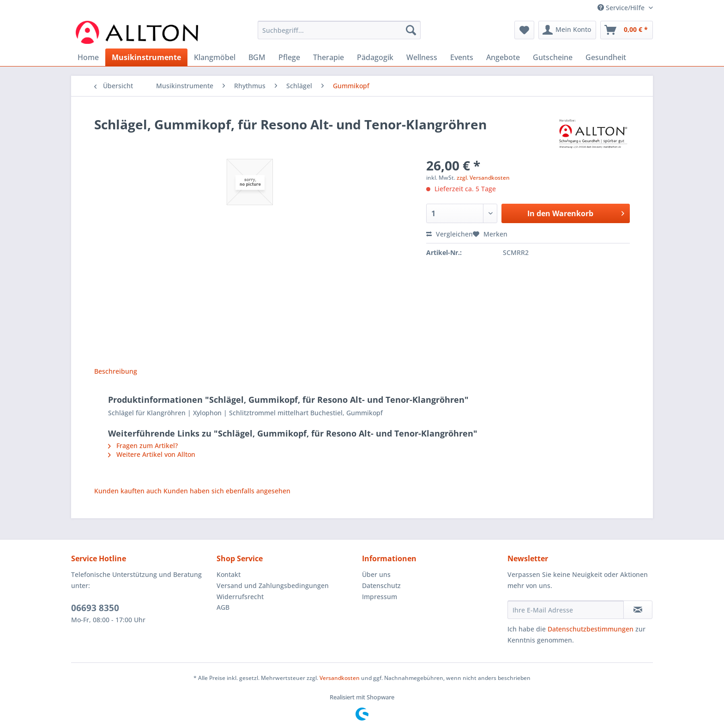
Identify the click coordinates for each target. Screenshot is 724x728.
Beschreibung (116, 371)
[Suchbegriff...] (339, 30)
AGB (223, 607)
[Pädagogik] (375, 57)
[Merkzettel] (524, 30)
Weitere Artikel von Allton (152, 454)
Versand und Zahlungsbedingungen (273, 585)
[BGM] (257, 57)
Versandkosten (340, 678)
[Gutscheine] (553, 57)
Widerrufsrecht (240, 597)
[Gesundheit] (606, 57)
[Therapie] (329, 57)
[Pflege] (289, 57)
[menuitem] (339, 34)
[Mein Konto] (567, 30)
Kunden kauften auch (128, 491)
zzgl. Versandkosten (483, 178)
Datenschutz (381, 585)
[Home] (88, 57)
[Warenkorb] (627, 30)
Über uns (376, 574)
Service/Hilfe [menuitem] (622, 8)
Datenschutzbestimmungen (591, 629)
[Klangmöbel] (215, 57)
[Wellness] (422, 57)
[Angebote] (503, 57)
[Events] (462, 57)
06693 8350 (95, 608)
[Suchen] (411, 30)
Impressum (380, 597)
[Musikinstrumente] (146, 57)
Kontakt (229, 574)
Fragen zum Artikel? (143, 446)
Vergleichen (449, 234)
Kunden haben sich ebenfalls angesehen (227, 491)
